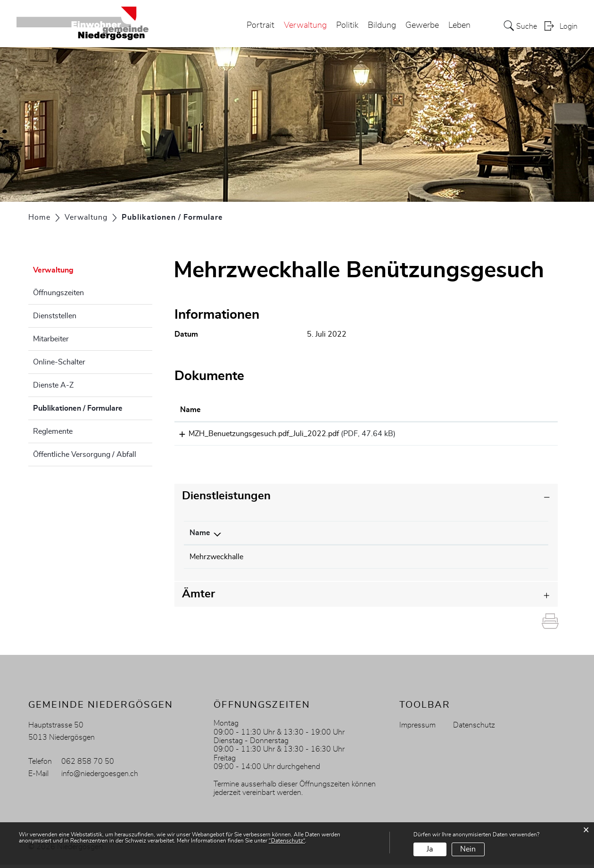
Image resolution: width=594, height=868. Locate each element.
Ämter (198, 597)
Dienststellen (55, 316)
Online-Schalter (59, 362)
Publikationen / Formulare (93, 407)
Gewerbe (422, 25)
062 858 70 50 (88, 765)
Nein (468, 849)
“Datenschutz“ (287, 841)
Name (200, 536)
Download (522, 435)
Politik (347, 25)
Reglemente (53, 431)
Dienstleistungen (226, 499)
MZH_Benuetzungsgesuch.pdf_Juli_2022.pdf (255, 434)
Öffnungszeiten (58, 293)
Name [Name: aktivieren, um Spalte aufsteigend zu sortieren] (190, 410)
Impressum (417, 728)
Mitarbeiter (51, 339)
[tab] (366, 500)
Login (569, 26)
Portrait (260, 25)
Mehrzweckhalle (216, 560)
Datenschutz (474, 728)
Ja (430, 849)
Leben (459, 25)
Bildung (382, 25)
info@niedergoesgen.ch (100, 777)
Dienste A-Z (53, 385)
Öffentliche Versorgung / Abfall (85, 455)
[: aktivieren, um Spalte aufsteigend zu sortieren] (522, 410)
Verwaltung (305, 25)
